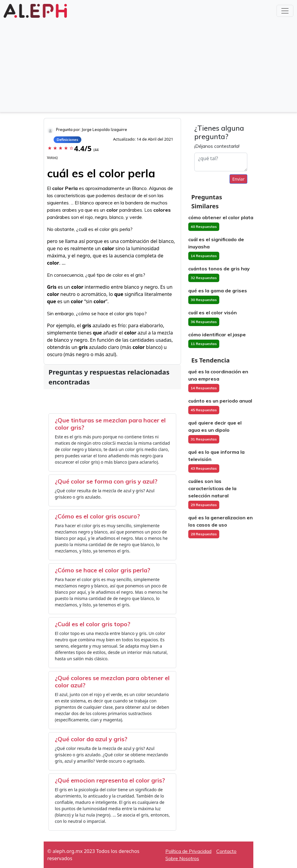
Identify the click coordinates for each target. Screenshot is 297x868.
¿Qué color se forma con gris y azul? (106, 481)
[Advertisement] (148, 64)
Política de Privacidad (188, 851)
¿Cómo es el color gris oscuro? (97, 516)
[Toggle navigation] (285, 11)
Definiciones (67, 140)
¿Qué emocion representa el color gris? (110, 780)
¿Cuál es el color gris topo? (93, 624)
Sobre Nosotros (182, 858)
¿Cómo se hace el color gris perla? (103, 570)
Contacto (226, 851)
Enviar (238, 179)
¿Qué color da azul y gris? (91, 739)
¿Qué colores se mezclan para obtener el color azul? (112, 681)
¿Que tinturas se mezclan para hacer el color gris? (110, 424)
